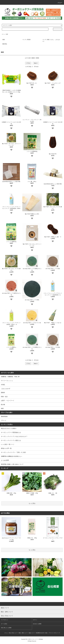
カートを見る (4, 624)
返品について (32, 633)
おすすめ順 (28, 58)
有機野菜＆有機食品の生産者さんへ (12, 456)
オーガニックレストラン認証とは (11, 440)
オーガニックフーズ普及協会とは (11, 432)
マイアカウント (5, 620)
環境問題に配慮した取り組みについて (12, 464)
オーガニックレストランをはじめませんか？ (14, 436)
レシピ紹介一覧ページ (8, 444)
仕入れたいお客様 (37, 624)
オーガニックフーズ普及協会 (37, 639)
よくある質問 (5, 460)
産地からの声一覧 (6, 448)
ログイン (35, 620)
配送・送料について (23, 633)
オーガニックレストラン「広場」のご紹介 (14, 452)
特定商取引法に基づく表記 (42, 633)
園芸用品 (5, 44)
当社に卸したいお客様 (6, 628)
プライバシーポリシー (53, 633)
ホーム (3, 34)
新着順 (37, 58)
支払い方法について (13, 633)
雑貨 (7, 34)
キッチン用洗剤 (27, 40)
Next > (36, 63)
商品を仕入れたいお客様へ (9, 428)
